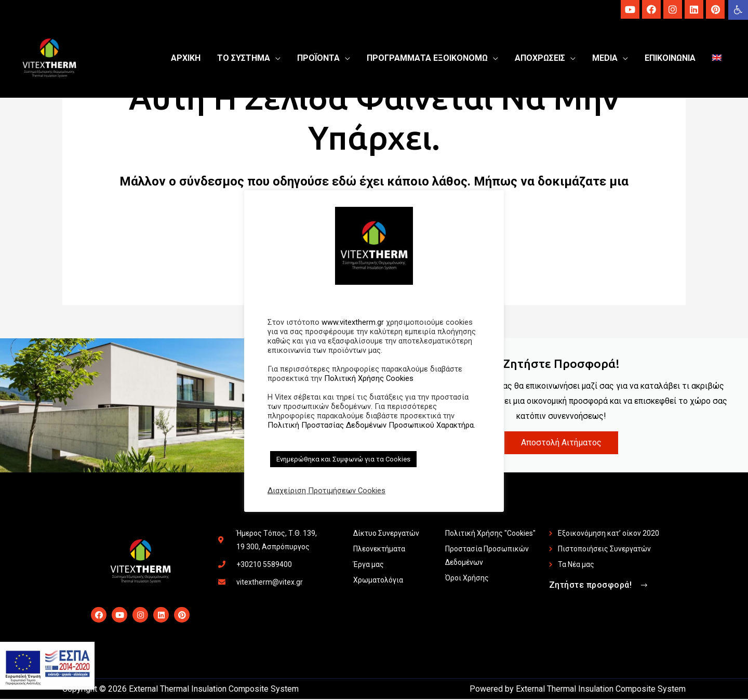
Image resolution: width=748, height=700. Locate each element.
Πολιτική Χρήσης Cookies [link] (369, 378)
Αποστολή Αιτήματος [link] (561, 444)
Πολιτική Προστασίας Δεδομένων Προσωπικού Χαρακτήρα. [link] (371, 425)
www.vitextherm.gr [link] (353, 322)
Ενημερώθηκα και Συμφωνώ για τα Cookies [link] (343, 459)
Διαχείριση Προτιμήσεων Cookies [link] (326, 491)
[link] (738, 10)
